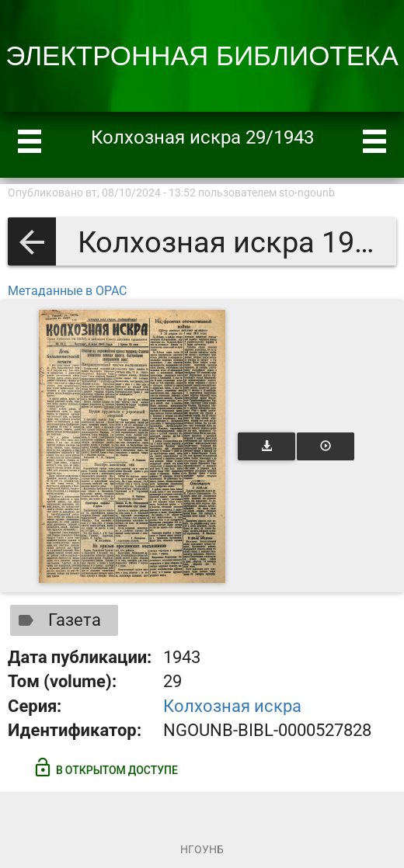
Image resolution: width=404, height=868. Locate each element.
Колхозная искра (232, 706)
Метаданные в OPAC (67, 291)
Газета (56, 620)
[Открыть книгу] (132, 446)
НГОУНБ (202, 849)
